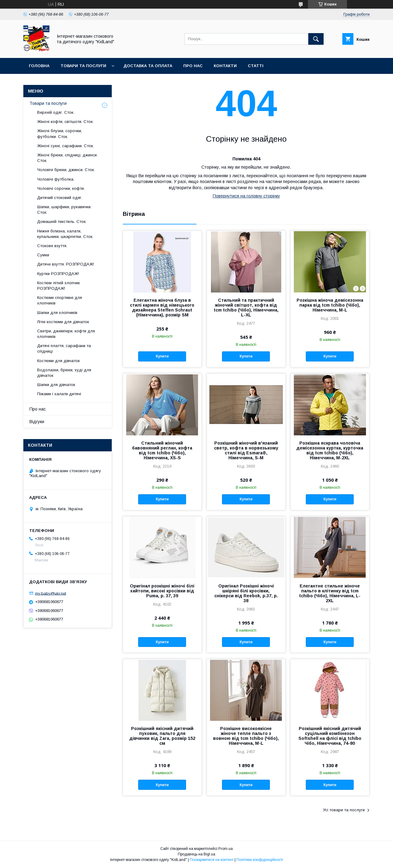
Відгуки (37, 422)
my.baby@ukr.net (51, 593)
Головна (39, 66)
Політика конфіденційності (260, 860)
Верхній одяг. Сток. (56, 112)
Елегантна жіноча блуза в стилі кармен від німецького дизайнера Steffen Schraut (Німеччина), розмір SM (162, 308)
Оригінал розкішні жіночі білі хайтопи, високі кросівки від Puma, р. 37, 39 (162, 591)
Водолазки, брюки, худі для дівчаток (64, 373)
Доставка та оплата (148, 66)
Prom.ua (226, 849)
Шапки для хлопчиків (57, 313)
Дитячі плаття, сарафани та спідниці (64, 348)
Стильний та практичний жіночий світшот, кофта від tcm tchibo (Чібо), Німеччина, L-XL (246, 308)
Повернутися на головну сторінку (246, 196)
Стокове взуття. (52, 246)
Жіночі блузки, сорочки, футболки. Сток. (60, 134)
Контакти (225, 66)
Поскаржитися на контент (212, 860)
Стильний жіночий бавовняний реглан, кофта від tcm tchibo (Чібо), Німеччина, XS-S (162, 450)
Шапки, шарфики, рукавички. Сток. (64, 210)
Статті (256, 66)
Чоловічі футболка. (56, 179)
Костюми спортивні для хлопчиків (60, 300)
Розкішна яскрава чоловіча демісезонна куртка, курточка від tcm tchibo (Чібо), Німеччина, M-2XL (330, 450)
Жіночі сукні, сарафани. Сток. (66, 146)
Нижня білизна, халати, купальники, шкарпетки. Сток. (65, 234)
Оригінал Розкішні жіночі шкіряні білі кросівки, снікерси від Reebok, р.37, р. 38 (246, 593)
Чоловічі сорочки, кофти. (61, 188)
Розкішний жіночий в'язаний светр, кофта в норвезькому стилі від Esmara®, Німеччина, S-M (246, 450)
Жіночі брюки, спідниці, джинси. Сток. (67, 158)
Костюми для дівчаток (58, 361)
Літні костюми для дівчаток (63, 322)
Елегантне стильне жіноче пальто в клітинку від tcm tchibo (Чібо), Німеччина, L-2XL (330, 593)
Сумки (43, 255)
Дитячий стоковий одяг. (60, 198)
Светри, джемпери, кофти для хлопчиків (66, 334)
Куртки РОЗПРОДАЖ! (58, 274)
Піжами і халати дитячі (59, 394)
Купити (162, 356)
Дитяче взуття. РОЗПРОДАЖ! (66, 264)
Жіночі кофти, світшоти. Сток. (65, 122)
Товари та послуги (83, 66)
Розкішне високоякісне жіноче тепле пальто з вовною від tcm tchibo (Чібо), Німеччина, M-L (246, 736)
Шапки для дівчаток (56, 385)
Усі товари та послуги (344, 810)
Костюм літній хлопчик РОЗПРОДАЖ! (58, 286)
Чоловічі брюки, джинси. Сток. (66, 170)
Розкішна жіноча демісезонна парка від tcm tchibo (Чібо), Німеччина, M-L (330, 305)
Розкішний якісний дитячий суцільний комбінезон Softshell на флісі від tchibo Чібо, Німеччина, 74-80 (330, 736)
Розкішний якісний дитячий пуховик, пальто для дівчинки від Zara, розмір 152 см (162, 736)
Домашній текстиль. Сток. (62, 222)
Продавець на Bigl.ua (196, 854)
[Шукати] (316, 39)
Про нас (193, 66)
